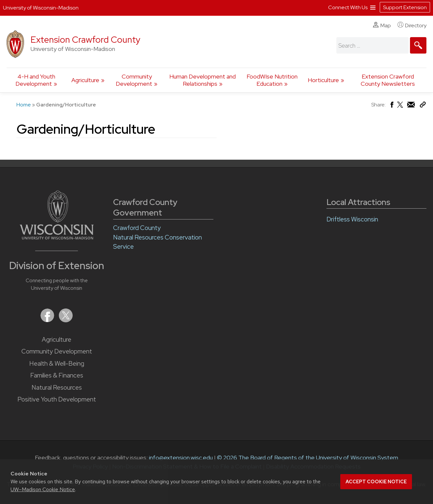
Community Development (134, 80)
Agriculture (85, 80)
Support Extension (405, 7)
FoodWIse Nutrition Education (272, 80)
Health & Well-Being (57, 364)
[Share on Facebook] (391, 106)
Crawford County (137, 228)
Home (24, 105)
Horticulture (323, 80)
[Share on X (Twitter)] (400, 107)
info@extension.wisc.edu (181, 458)
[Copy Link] (423, 106)
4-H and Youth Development (35, 80)
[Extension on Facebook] (48, 320)
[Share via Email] (411, 106)
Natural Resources (57, 388)
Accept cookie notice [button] (376, 482)
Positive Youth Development (57, 399)
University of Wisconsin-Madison (41, 8)
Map (382, 25)
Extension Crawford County (85, 40)
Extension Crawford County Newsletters (388, 80)
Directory (412, 25)
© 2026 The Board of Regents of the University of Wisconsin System (308, 458)
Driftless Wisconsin (352, 219)
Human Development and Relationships (203, 80)
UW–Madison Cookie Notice (43, 489)
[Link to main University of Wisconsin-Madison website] (57, 237)
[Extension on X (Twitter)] (66, 320)
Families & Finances (57, 375)
